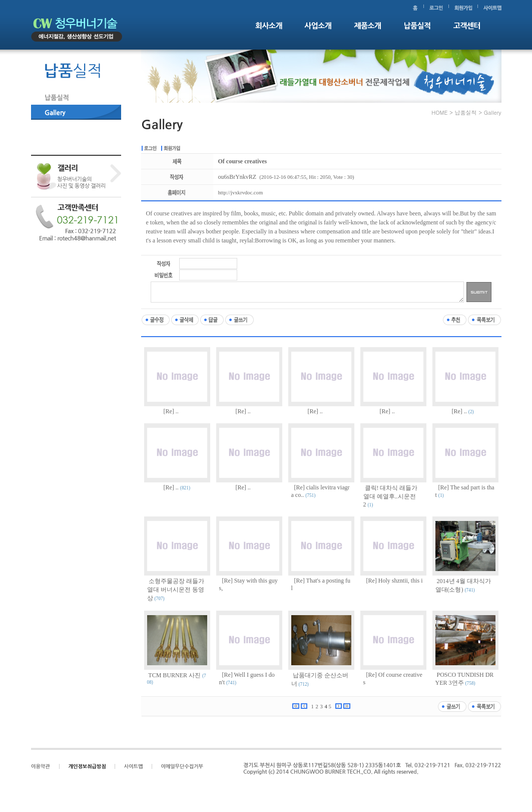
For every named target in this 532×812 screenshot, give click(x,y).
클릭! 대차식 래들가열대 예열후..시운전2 (391, 496)
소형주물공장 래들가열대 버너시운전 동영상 (176, 590)
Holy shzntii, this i (401, 581)
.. (177, 411)
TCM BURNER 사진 (174, 675)
